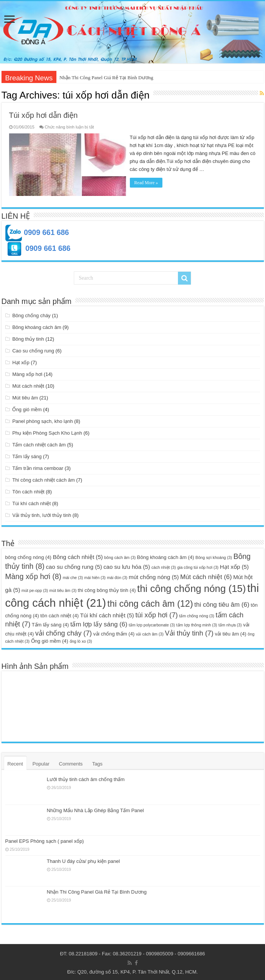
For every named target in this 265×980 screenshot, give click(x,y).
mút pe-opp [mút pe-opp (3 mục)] (35, 589)
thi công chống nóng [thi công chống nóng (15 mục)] (191, 587)
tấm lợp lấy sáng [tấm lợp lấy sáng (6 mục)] (99, 623)
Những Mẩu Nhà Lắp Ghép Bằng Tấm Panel (95, 809)
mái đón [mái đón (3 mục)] (117, 576)
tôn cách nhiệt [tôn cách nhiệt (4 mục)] (59, 614)
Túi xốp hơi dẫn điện (44, 115)
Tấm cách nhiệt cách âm (39, 443)
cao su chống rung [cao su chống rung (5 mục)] (74, 565)
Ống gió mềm (27, 408)
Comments (71, 763)
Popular (41, 763)
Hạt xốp (21, 361)
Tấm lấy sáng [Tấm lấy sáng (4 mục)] (50, 623)
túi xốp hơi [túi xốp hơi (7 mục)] (157, 613)
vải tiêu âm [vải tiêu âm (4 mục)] (231, 632)
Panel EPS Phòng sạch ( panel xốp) (45, 840)
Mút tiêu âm (25, 396)
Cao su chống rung (33, 349)
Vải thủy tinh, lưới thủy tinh (42, 514)
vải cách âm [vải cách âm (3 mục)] (150, 632)
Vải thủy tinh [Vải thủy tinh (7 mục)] (189, 632)
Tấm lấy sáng (27, 455)
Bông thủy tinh (28, 337)
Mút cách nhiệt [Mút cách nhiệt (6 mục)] (206, 575)
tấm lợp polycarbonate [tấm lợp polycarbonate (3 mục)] (152, 623)
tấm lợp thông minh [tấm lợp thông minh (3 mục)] (197, 623)
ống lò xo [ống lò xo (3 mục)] (81, 640)
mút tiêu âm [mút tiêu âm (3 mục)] (63, 589)
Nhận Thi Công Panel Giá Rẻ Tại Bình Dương (106, 77)
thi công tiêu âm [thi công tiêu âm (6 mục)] (222, 603)
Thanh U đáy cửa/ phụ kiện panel (83, 860)
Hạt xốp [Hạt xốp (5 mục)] (234, 565)
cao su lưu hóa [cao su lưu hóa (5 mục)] (127, 565)
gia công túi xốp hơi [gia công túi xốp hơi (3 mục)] (198, 566)
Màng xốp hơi (27, 373)
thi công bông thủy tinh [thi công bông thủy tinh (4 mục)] (107, 589)
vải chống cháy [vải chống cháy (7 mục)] (64, 632)
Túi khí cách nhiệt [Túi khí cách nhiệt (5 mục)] (107, 614)
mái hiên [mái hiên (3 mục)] (95, 576)
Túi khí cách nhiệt (31, 502)
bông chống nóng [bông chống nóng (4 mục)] (28, 556)
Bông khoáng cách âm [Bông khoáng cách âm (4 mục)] (166, 556)
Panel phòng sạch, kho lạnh (42, 420)
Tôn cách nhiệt (28, 490)
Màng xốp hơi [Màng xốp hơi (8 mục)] (34, 575)
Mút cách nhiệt (28, 384)
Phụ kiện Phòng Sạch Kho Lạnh (47, 431)
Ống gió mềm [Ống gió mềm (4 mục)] (50, 640)
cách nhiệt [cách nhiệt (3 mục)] (164, 566)
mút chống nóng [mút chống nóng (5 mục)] (154, 575)
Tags (97, 763)
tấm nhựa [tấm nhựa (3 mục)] (230, 623)
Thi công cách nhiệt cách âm (43, 478)
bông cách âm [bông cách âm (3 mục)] (120, 556)
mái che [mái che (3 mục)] (73, 576)
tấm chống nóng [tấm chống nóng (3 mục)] (197, 614)
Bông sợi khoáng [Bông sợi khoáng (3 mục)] (214, 556)
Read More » (149, 183)
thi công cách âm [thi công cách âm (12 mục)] (150, 602)
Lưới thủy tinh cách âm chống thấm (86, 778)
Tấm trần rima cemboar (38, 467)
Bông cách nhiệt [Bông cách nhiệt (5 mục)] (78, 555)
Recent (15, 763)
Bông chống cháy (31, 314)
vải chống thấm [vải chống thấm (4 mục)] (114, 632)
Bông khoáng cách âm (37, 326)
